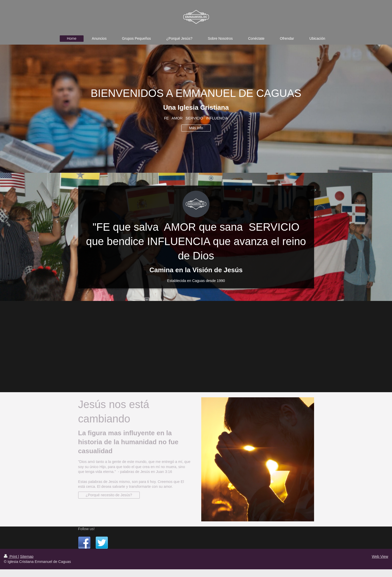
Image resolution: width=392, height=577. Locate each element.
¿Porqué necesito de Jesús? (109, 495)
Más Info (196, 128)
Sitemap (27, 556)
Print (11, 556)
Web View (380, 556)
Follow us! (86, 529)
